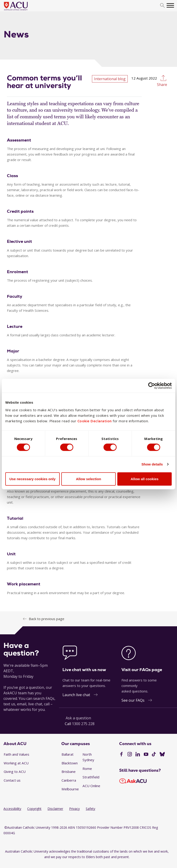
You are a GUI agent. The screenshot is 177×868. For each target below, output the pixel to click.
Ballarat (68, 754)
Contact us (12, 780)
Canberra (69, 780)
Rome (87, 769)
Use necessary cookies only (32, 479)
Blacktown (70, 763)
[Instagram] (130, 755)
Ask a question (78, 718)
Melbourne (70, 789)
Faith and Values (16, 754)
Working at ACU (16, 763)
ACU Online (91, 786)
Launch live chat (76, 695)
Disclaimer (55, 809)
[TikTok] (154, 755)
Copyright (34, 809)
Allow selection (88, 479)
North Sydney (88, 757)
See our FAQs (133, 700)
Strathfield (91, 777)
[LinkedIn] (138, 755)
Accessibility (12, 809)
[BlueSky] (162, 755)
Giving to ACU (15, 772)
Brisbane (69, 772)
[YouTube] (146, 755)
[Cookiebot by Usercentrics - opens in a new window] (152, 386)
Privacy (74, 809)
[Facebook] (121, 755)
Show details (152, 464)
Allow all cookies (145, 479)
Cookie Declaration (95, 420)
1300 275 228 (83, 724)
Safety (90, 809)
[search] (162, 6)
